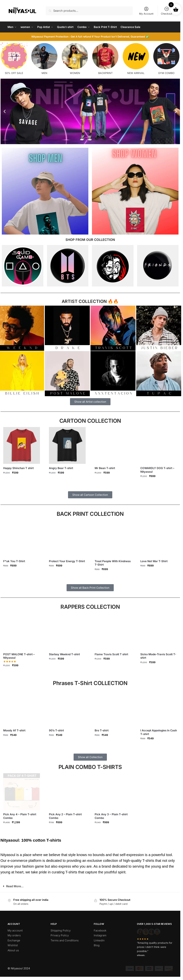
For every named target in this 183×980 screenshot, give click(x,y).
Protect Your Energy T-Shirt (67, 561)
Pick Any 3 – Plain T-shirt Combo (111, 816)
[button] (5, 111)
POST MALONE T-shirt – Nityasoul (19, 656)
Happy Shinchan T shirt (18, 468)
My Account (146, 11)
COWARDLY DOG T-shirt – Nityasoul (157, 470)
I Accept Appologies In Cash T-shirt (159, 732)
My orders (14, 935)
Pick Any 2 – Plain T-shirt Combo (65, 816)
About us (13, 950)
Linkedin (99, 940)
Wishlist (13, 945)
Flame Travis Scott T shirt (111, 654)
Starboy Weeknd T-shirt (64, 654)
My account (15, 930)
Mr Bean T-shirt (105, 468)
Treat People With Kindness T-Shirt (113, 563)
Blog (97, 945)
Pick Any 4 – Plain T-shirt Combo (20, 816)
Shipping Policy (61, 930)
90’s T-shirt (56, 730)
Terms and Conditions (65, 940)
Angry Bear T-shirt (61, 468)
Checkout (167, 11)
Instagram (100, 935)
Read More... (15, 886)
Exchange (14, 940)
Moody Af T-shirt (14, 730)
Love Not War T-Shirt (154, 561)
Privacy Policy (60, 935)
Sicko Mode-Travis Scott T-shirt (158, 656)
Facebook (100, 930)
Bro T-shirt (102, 730)
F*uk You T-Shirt (14, 561)
